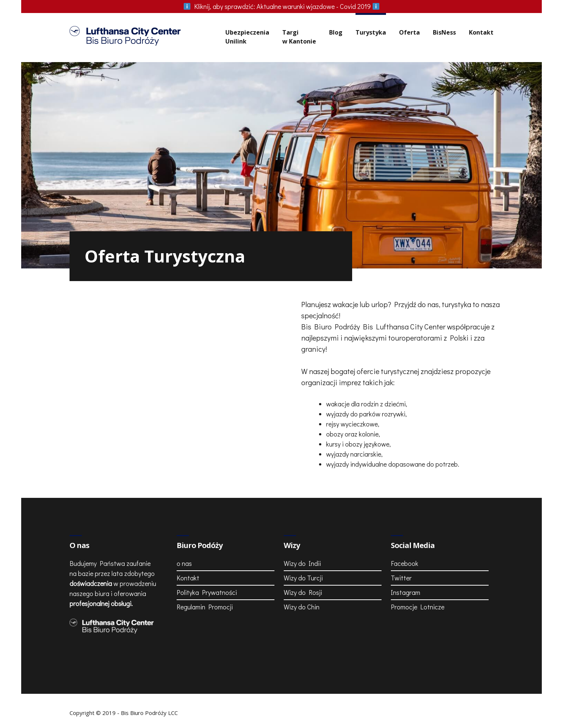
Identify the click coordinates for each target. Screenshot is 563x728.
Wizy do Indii (302, 563)
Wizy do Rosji (303, 592)
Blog (336, 32)
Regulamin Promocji (205, 607)
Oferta (409, 32)
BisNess (444, 32)
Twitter (401, 578)
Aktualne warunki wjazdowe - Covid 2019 (281, 6)
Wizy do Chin (302, 607)
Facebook (405, 563)
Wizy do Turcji (303, 578)
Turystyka (371, 32)
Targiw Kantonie (299, 37)
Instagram (406, 592)
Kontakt (481, 32)
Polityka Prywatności (207, 592)
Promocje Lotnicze (418, 607)
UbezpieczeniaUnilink (247, 37)
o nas (184, 563)
